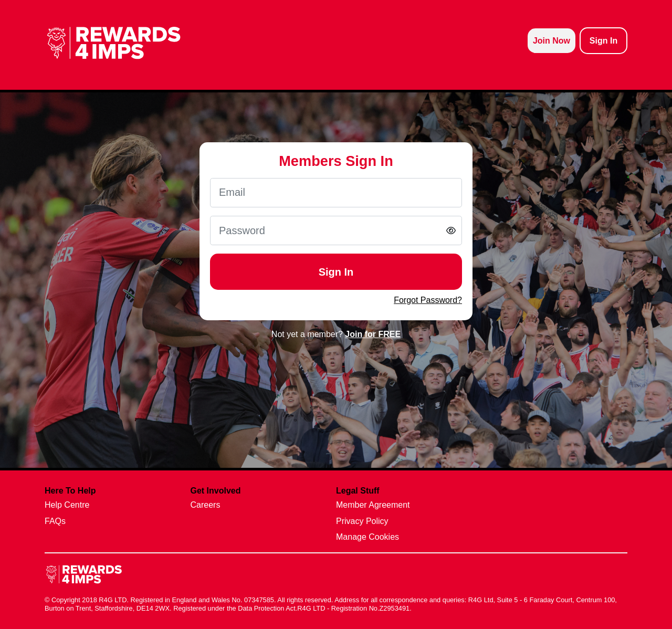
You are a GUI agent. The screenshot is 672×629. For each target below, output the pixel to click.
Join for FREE (373, 334)
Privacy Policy (362, 521)
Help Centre (67, 505)
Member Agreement (373, 505)
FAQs (55, 521)
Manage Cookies (367, 537)
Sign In (336, 272)
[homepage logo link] (114, 43)
